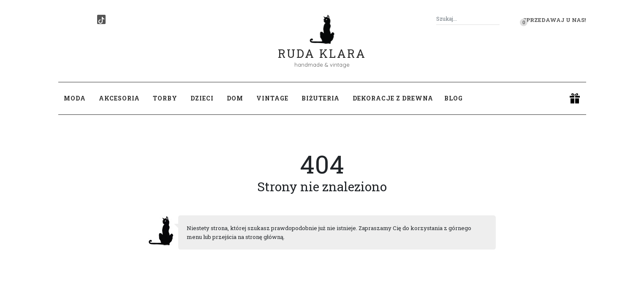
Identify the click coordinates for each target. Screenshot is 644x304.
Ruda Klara (322, 47)
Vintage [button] (272, 98)
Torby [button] (165, 98)
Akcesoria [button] (119, 98)
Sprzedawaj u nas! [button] (554, 20)
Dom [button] (235, 98)
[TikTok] (101, 19)
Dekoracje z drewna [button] (393, 98)
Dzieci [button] (202, 98)
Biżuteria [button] (321, 98)
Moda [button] (75, 98)
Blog (454, 98)
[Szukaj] (496, 19)
